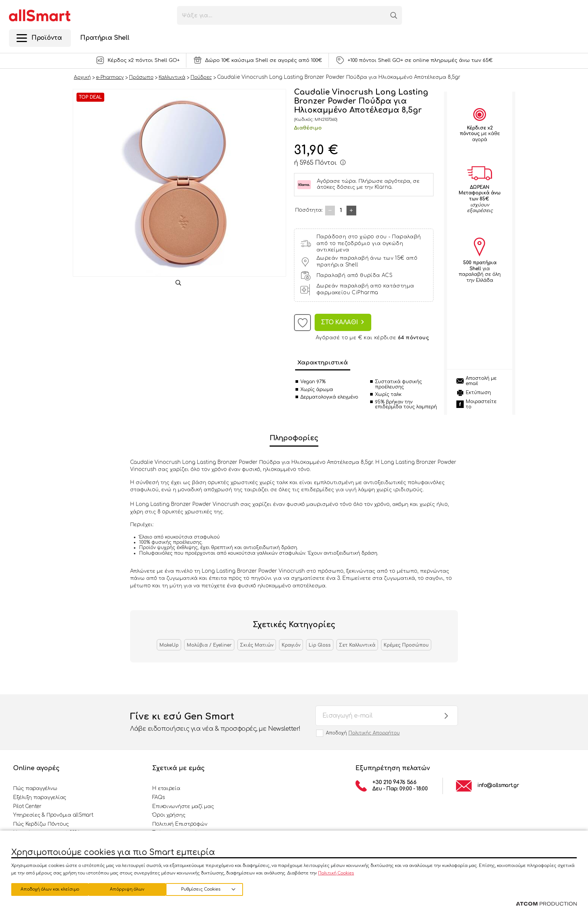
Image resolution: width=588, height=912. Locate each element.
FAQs (158, 798)
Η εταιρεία (166, 789)
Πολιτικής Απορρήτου (374, 733)
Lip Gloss (320, 645)
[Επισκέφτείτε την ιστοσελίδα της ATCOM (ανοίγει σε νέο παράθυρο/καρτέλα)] (546, 904)
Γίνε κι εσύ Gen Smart (215, 722)
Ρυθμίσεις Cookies (46, 889)
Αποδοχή (363, 733)
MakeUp (169, 645)
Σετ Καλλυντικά (357, 645)
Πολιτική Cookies (336, 872)
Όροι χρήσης (169, 815)
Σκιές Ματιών (257, 645)
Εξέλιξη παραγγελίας (40, 798)
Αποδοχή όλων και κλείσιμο (212, 889)
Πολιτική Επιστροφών (180, 824)
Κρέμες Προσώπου (406, 645)
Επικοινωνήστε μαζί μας (183, 807)
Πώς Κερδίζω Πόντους (41, 824)
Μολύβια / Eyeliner (209, 645)
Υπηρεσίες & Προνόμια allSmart (53, 815)
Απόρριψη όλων (131, 889)
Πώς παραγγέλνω (35, 789)
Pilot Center (27, 807)
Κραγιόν (291, 645)
